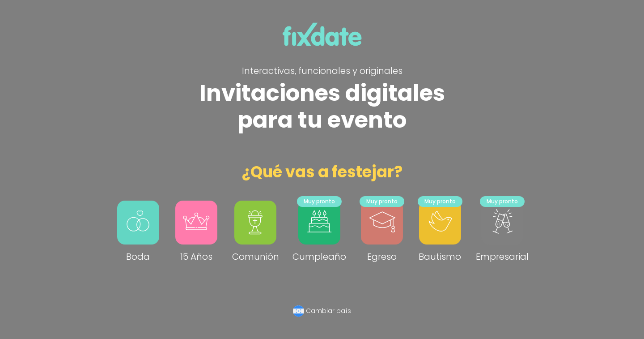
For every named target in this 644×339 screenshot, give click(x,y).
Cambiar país (328, 311)
